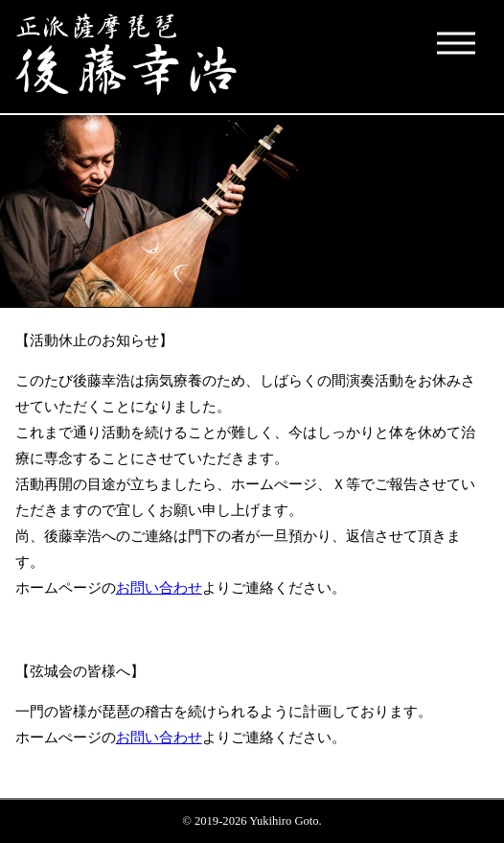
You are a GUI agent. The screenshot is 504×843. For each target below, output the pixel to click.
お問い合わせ (159, 587)
